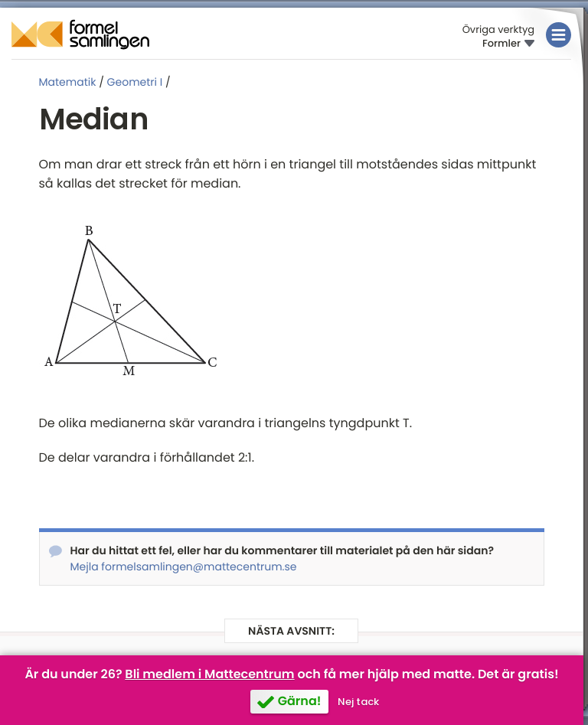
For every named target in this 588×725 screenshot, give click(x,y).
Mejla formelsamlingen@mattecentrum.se (184, 567)
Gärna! (300, 701)
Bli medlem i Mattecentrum (209, 674)
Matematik (68, 82)
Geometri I (135, 82)
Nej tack (358, 702)
